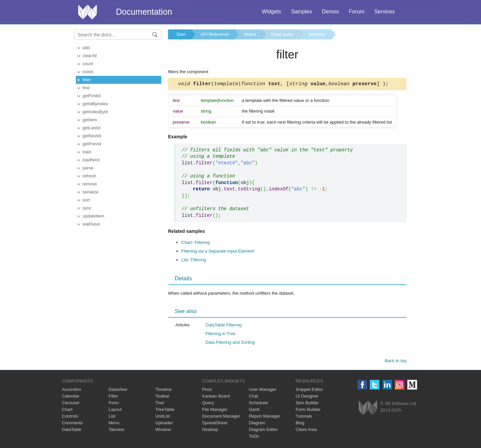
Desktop (210, 430)
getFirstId (92, 96)
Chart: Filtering (196, 243)
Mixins (250, 34)
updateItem (93, 216)
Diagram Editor (263, 430)
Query (208, 404)
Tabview (116, 430)
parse (88, 168)
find (86, 88)
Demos (331, 12)
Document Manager (221, 417)
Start (181, 34)
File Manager (215, 410)
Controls (70, 417)
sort (86, 200)
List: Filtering (194, 261)
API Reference (215, 34)
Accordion (71, 390)
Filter (113, 397)
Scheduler (259, 404)
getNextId (92, 136)
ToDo (254, 437)
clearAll (90, 56)
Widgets (272, 12)
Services (385, 12)
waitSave (91, 224)
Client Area (306, 430)
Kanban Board (216, 397)
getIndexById (95, 112)
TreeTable (165, 410)
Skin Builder (307, 404)
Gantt (254, 410)
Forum (356, 12)
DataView (118, 390)
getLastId (92, 128)
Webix (368, 409)
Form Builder (308, 410)
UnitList (163, 417)
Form (114, 404)
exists (88, 72)
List (112, 417)
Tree (160, 404)
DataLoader (283, 34)
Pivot (207, 390)
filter (87, 80)
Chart (67, 410)
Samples (301, 12)
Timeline (164, 390)
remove (90, 184)
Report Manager (265, 417)
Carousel (70, 404)
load (87, 152)
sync (87, 208)
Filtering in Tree (220, 335)
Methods (317, 34)
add (86, 48)
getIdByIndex (95, 104)
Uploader (164, 424)
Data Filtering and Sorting (230, 343)
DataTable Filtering (223, 326)
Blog (300, 424)
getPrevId (92, 144)
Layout (115, 410)
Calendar (71, 397)
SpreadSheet (215, 424)
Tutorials (304, 417)
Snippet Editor (309, 390)
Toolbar (163, 397)
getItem (90, 120)
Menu (114, 424)
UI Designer (307, 397)
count (88, 64)
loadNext (91, 160)
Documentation (144, 12)
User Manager (263, 390)
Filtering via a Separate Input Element (218, 252)
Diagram (257, 424)
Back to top (396, 362)
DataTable (72, 430)
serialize (91, 192)
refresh (89, 176)
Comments (72, 424)
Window (163, 430)
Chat (253, 397)
